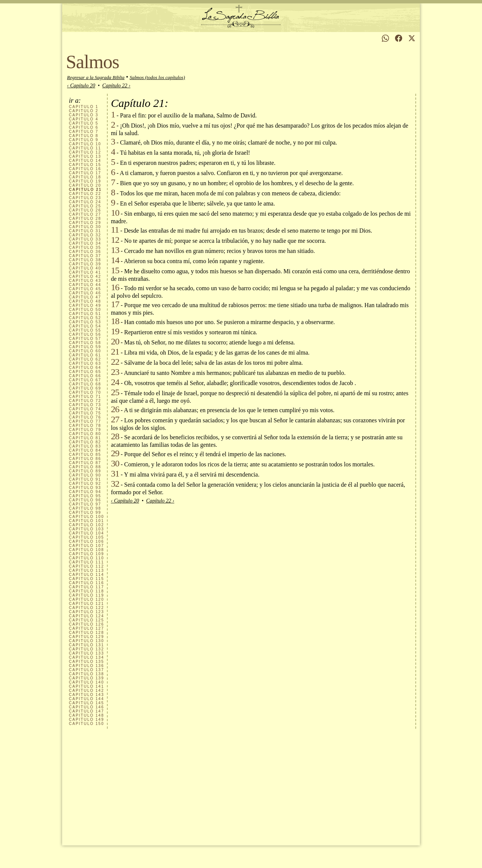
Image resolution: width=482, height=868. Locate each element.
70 (85, 392)
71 (85, 397)
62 (85, 359)
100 (86, 517)
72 (85, 401)
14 (85, 161)
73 (85, 405)
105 (86, 537)
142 (86, 691)
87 (85, 463)
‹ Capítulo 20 (81, 86)
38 (85, 260)
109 (86, 554)
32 (85, 235)
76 (85, 417)
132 (86, 649)
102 (86, 525)
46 (85, 293)
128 (86, 633)
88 (85, 467)
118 (86, 591)
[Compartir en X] (412, 38)
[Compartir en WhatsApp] (385, 38)
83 (85, 446)
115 (86, 579)
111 (86, 562)
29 (85, 223)
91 (85, 479)
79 (85, 430)
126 (86, 624)
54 (85, 326)
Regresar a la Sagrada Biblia (96, 77)
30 (85, 227)
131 (86, 645)
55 (85, 330)
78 (85, 426)
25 (85, 206)
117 (86, 587)
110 (86, 558)
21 (115, 352)
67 (85, 380)
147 (86, 711)
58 (85, 343)
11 (85, 148)
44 (85, 285)
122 (86, 608)
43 (85, 281)
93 (85, 488)
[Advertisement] (241, 785)
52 (85, 318)
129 (86, 637)
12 (85, 152)
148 (86, 715)
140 (86, 682)
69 (85, 388)
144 (86, 699)
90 (85, 475)
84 (85, 450)
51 (85, 314)
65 (85, 372)
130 (86, 641)
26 (85, 210)
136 (86, 666)
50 (85, 310)
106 (86, 541)
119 (86, 595)
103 (86, 529)
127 (86, 628)
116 (86, 583)
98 (85, 508)
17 (85, 173)
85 (85, 455)
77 (85, 421)
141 (86, 686)
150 (86, 724)
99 (85, 512)
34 (85, 243)
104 (86, 533)
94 (85, 492)
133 (86, 653)
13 (85, 156)
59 (85, 347)
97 (85, 504)
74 (85, 409)
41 (85, 272)
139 (86, 678)
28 (85, 219)
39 (85, 264)
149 (86, 720)
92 (85, 483)
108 (86, 550)
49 (85, 305)
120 (86, 599)
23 (85, 198)
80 (85, 434)
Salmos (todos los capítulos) (157, 77)
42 (85, 276)
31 (85, 231)
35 (85, 247)
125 (86, 620)
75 (85, 413)
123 (86, 612)
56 (85, 334)
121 (86, 604)
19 (85, 181)
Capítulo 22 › (117, 86)
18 (85, 177)
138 (86, 674)
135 (86, 662)
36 (85, 252)
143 (86, 695)
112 (86, 566)
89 (85, 471)
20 (85, 185)
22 (85, 194)
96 (85, 500)
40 (85, 268)
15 (85, 165)
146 (86, 707)
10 (85, 144)
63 (85, 363)
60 (85, 351)
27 (85, 214)
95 (85, 496)
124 (86, 616)
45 (85, 289)
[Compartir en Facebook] (399, 38)
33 (85, 239)
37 (85, 256)
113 (86, 570)
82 (85, 442)
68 (85, 384)
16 (85, 169)
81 (85, 438)
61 (85, 355)
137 (86, 670)
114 (86, 575)
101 (86, 521)
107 (86, 546)
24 (85, 202)
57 (85, 339)
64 (85, 368)
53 (85, 322)
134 (86, 657)
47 (85, 297)
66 (85, 376)
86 (85, 459)
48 (85, 301)
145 (86, 703)
